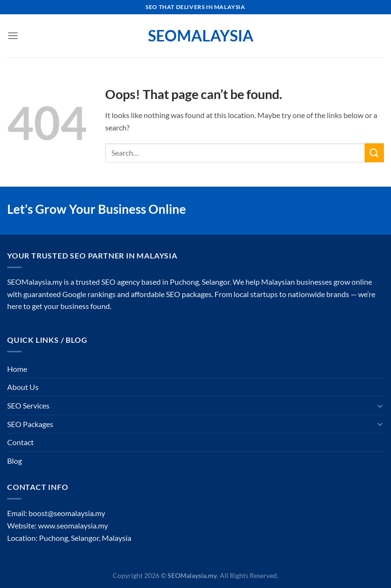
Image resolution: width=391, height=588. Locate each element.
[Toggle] (380, 406)
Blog (15, 461)
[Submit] (374, 153)
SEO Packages (30, 424)
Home (17, 369)
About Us (23, 387)
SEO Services (28, 405)
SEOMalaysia (195, 36)
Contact (20, 442)
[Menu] (13, 35)
